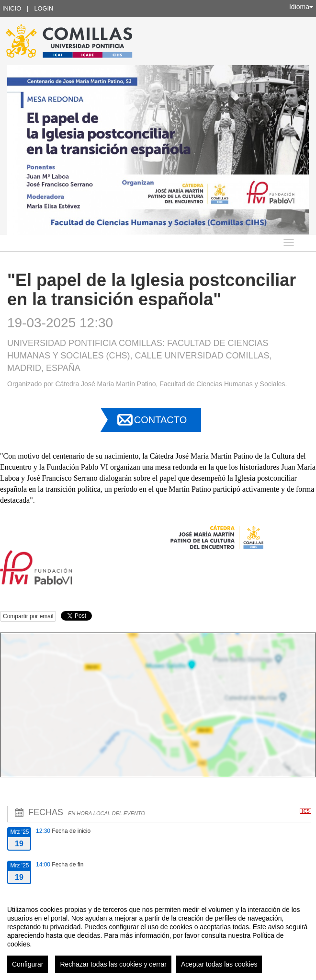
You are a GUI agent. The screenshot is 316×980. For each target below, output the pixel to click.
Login (44, 8)
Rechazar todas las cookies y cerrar (113, 964)
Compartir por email (28, 616)
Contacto (160, 420)
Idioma (301, 7)
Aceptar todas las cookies (219, 964)
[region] (158, 935)
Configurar (28, 964)
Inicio (12, 8)
